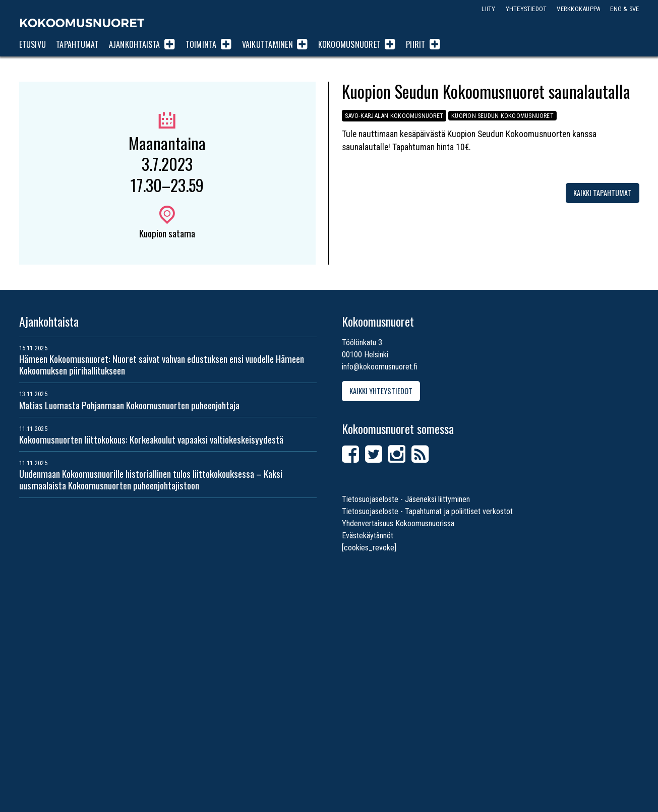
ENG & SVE (624, 9)
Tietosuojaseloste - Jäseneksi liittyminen (406, 499)
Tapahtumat (77, 44)
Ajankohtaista (135, 44)
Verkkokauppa (578, 9)
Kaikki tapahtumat (602, 193)
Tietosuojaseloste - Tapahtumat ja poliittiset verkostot (427, 511)
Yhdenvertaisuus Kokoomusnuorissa (398, 523)
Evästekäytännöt (368, 536)
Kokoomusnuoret (82, 23)
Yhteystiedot (526, 9)
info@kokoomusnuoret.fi (380, 367)
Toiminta (201, 44)
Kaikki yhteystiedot (381, 391)
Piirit (415, 44)
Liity (488, 9)
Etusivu (33, 44)
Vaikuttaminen (267, 44)
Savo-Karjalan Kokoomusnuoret (395, 116)
